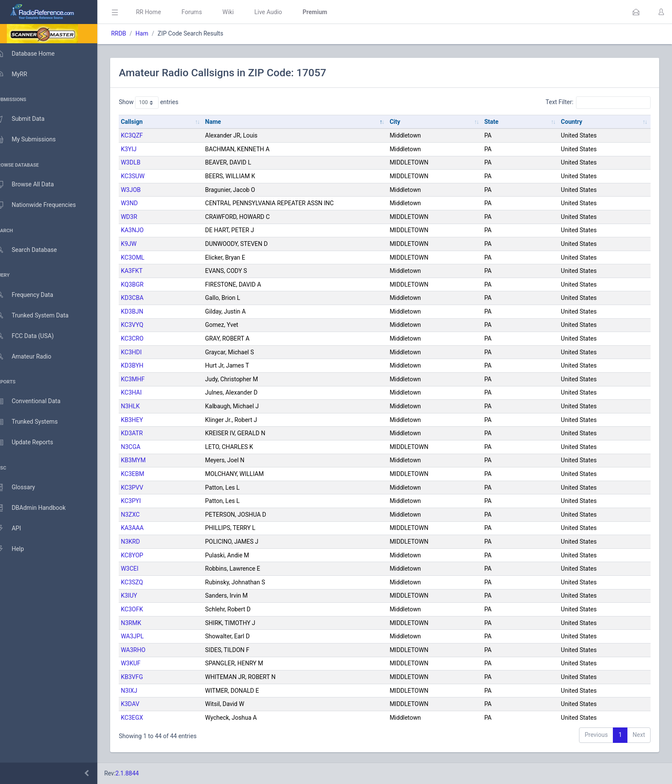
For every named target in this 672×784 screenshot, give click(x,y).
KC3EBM (145, 474)
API (17, 529)
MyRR (20, 74)
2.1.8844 (139, 773)
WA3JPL (145, 636)
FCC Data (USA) (33, 336)
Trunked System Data (40, 316)
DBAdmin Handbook (39, 508)
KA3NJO (145, 230)
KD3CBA (145, 298)
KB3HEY (144, 420)
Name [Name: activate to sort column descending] (223, 122)
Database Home (33, 54)
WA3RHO (145, 650)
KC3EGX (144, 718)
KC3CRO (145, 338)
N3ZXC (143, 515)
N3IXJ (141, 691)
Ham (154, 33)
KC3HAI (144, 392)
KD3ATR (144, 433)
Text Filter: (598, 102)
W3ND (142, 203)
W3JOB (143, 190)
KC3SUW (145, 176)
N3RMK (144, 623)
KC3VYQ (144, 325)
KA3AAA (145, 528)
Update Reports (33, 443)
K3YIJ (141, 149)
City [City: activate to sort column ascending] (402, 122)
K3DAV (142, 704)
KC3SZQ (144, 582)
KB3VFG (144, 677)
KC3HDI (144, 352)
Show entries (161, 102)
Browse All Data (33, 185)
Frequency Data (33, 295)
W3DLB (143, 162)
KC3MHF (145, 379)
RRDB (131, 33)
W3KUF (143, 663)
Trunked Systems (35, 422)
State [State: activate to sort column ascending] (496, 122)
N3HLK (143, 406)
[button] (636, 12)
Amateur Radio (32, 357)
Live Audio (280, 12)
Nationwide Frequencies (44, 205)
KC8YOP (144, 555)
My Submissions (34, 140)
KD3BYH (145, 365)
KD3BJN (144, 311)
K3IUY (141, 595)
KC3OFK (144, 609)
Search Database (35, 250)
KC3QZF (144, 135)
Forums (204, 12)
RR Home (161, 12)
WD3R (141, 217)
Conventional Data (36, 401)
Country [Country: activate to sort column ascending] (574, 122)
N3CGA (143, 447)
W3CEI (142, 569)
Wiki (240, 12)
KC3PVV (144, 488)
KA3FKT (144, 271)
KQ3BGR (145, 284)
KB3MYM (146, 460)
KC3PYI (143, 501)
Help (18, 549)
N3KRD (143, 542)
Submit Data (28, 119)
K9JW (141, 244)
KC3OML (145, 257)
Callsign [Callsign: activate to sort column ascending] (144, 122)
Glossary (24, 488)
